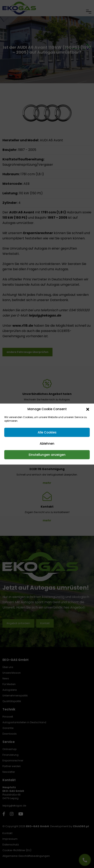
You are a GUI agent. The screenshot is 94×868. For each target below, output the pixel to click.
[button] (88, 409)
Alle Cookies (47, 432)
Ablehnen (47, 443)
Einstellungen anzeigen (47, 455)
